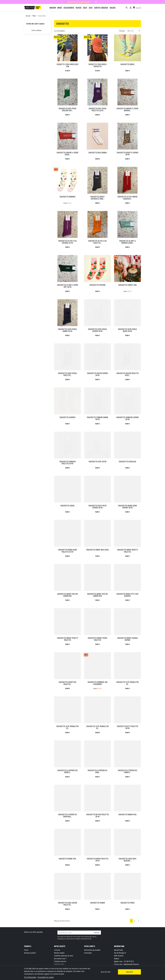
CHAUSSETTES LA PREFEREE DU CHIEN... (97, 771)
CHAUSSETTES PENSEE (127, 903)
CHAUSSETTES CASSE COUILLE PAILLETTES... (67, 374)
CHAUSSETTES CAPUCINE (97, 285)
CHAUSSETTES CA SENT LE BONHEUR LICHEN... (127, 242)
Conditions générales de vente (64, 956)
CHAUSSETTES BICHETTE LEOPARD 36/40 (127, 154)
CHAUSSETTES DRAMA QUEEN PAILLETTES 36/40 (67, 551)
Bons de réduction (90, 958)
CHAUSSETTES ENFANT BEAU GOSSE (97, 550)
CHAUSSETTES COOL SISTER (97, 462)
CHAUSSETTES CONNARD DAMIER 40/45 (97, 418)
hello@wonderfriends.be (131, 964)
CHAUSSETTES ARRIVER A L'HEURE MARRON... (127, 109)
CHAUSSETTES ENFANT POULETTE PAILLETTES (68, 639)
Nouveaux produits (30, 953)
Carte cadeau (28, 958)
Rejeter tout (106, 972)
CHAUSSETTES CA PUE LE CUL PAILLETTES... (97, 242)
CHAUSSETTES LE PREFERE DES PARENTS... (127, 771)
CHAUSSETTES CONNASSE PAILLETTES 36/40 (68, 463)
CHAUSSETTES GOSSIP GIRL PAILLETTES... (67, 683)
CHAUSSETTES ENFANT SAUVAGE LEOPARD (127, 639)
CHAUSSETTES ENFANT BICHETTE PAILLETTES (127, 551)
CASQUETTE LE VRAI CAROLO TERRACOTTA (97, 65)
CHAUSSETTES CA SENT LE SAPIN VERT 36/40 (67, 286)
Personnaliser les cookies (46, 977)
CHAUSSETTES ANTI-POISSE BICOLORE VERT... (67, 109)
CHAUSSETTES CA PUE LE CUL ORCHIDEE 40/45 (67, 242)
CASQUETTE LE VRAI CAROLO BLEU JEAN (68, 65)
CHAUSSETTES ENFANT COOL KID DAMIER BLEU (67, 595)
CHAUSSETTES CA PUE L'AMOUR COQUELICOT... (127, 198)
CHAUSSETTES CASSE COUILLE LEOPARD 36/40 (97, 330)
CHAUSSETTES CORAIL (67, 506)
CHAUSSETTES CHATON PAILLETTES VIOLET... (127, 374)
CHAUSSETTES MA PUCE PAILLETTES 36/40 (97, 815)
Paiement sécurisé (60, 961)
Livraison (57, 950)
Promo (26, 950)
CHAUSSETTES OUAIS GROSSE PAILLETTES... (68, 904)
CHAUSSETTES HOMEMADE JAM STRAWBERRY (97, 683)
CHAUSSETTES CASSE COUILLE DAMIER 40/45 (67, 330)
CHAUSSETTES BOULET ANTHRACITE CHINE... (97, 198)
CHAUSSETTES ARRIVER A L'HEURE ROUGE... (67, 154)
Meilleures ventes (30, 956)
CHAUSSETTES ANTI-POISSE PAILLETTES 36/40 (97, 109)
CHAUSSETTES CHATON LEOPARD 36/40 (97, 374)
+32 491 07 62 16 (129, 961)
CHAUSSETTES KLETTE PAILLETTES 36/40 (127, 727)
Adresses (87, 956)
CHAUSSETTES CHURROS (68, 417)
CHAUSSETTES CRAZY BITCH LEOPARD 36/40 (97, 507)
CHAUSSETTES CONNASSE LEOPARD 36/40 (127, 418)
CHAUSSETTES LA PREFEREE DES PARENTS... (68, 771)
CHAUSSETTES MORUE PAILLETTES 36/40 (97, 860)
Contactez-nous (59, 964)
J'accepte (129, 972)
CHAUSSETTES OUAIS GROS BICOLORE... (127, 860)
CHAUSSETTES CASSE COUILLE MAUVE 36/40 (127, 330)
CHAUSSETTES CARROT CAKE (127, 285)
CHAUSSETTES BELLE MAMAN (97, 153)
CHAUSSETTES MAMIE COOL (67, 859)
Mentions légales (59, 953)
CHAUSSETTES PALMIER (97, 903)
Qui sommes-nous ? (60, 958)
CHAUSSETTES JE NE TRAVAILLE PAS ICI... (127, 683)
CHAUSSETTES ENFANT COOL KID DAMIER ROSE (97, 595)
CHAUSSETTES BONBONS (67, 197)
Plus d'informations (30, 977)
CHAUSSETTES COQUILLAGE (127, 462)
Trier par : (122, 31)
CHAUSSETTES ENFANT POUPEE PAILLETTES (97, 639)
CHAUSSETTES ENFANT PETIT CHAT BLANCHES (127, 595)
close (96, 2)
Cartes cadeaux (36, 30)
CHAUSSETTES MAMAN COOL (127, 814)
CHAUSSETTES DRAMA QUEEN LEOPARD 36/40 (127, 507)
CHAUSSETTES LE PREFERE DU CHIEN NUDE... (67, 815)
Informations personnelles (92, 950)
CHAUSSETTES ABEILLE (127, 64)
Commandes (88, 953)
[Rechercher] (127, 8)
